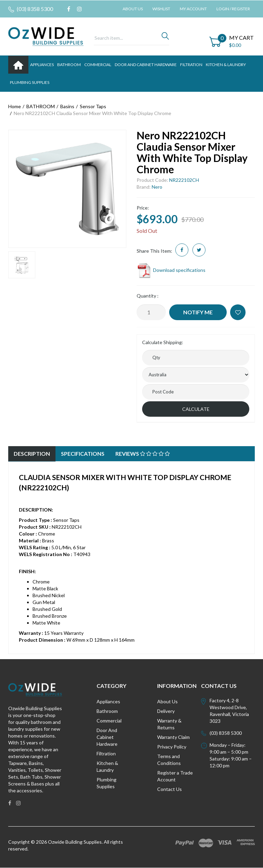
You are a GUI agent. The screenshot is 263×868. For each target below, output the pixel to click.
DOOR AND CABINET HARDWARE (146, 65)
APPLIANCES (42, 65)
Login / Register (233, 9)
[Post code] (196, 392)
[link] (69, 9)
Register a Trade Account (175, 776)
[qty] (196, 358)
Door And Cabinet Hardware (107, 737)
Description (32, 454)
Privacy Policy (172, 747)
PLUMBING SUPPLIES (30, 82)
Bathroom (107, 711)
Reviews (143, 454)
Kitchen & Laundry (107, 766)
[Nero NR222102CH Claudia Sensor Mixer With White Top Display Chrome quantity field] (151, 312)
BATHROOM (69, 65)
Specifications (83, 454)
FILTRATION (191, 65)
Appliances (108, 701)
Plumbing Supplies (107, 783)
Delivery (166, 711)
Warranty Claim (173, 737)
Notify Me (198, 312)
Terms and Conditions (169, 760)
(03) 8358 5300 (31, 9)
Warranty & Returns (169, 724)
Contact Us (170, 789)
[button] (238, 312)
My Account (193, 9)
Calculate (196, 409)
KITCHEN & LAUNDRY (226, 65)
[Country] (196, 375)
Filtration (106, 753)
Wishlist (161, 9)
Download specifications (171, 270)
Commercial (98, 65)
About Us (133, 9)
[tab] (32, 454)
